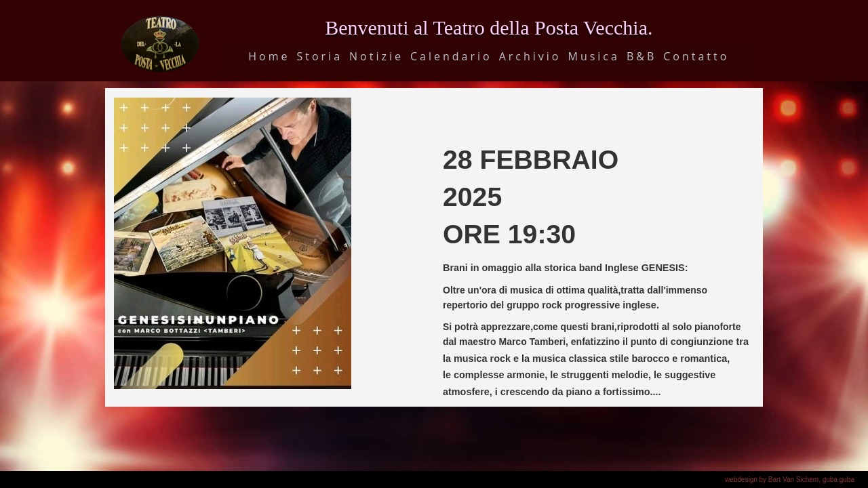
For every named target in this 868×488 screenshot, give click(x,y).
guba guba (839, 480)
